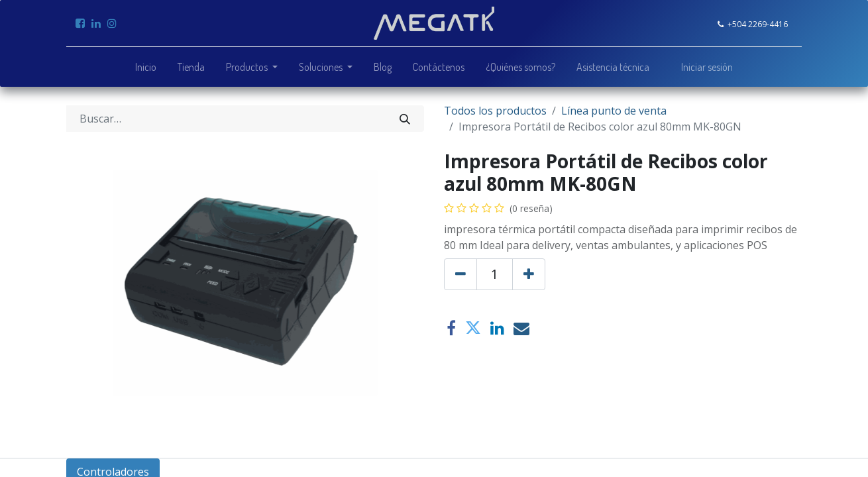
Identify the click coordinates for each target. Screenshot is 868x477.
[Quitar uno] (461, 274)
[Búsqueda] (405, 119)
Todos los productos (495, 111)
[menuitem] (146, 67)
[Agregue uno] (529, 274)
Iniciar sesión (707, 67)
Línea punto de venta (614, 111)
